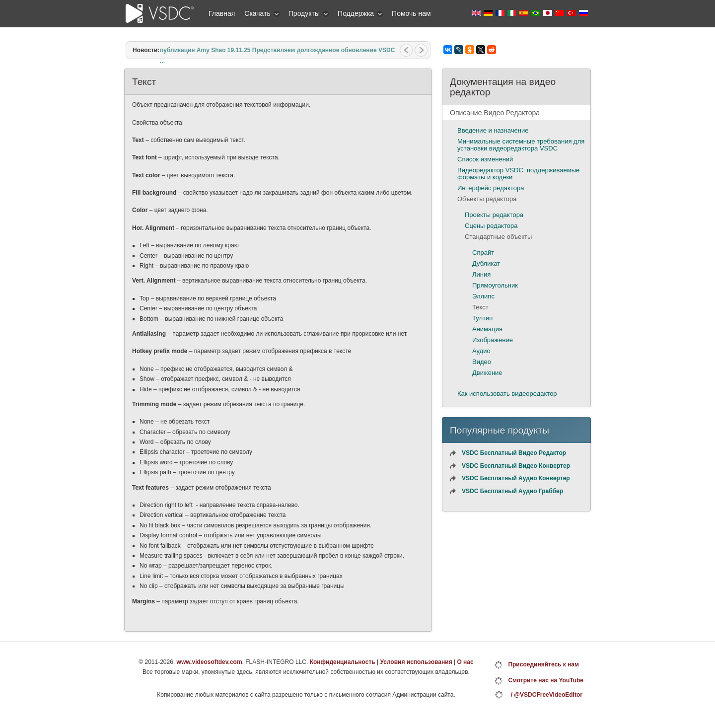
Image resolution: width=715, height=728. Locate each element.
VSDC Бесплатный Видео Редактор (514, 453)
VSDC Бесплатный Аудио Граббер (512, 491)
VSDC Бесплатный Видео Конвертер (516, 466)
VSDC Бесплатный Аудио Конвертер (516, 478)
